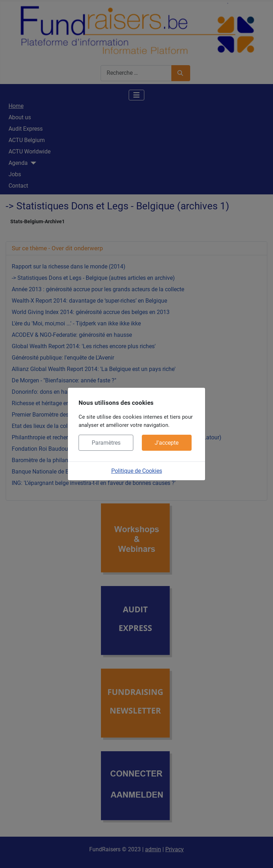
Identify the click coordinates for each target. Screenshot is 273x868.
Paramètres (106, 443)
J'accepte (167, 443)
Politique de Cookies (137, 471)
